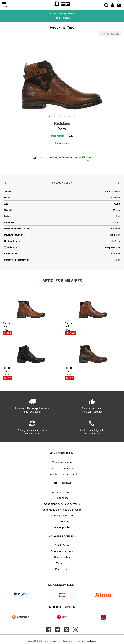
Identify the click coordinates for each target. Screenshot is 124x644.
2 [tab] (54, 116)
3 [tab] (59, 116)
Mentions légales (89, 641)
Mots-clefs (62, 563)
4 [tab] (65, 116)
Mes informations (62, 462)
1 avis (70, 136)
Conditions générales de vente (62, 504)
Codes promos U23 (62, 515)
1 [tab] (49, 116)
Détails (88, 160)
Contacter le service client (62, 474)
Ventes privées (62, 527)
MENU (4, 5)
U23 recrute (62, 521)
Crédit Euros (62, 545)
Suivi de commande (62, 468)
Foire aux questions (62, 551)
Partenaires (62, 498)
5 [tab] (70, 116)
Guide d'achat (62, 557)
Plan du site (62, 569)
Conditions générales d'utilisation (62, 510)
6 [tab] (75, 116)
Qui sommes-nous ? (62, 492)
